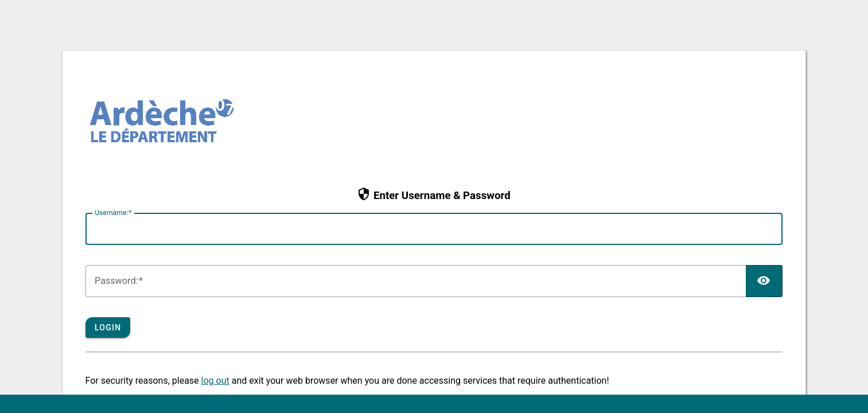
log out (215, 381)
